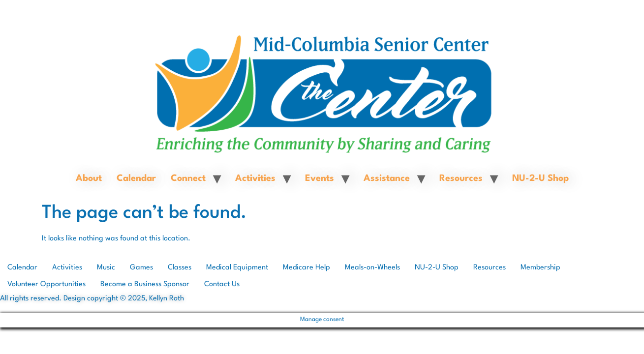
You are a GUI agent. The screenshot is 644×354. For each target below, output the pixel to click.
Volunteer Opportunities (46, 284)
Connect (188, 178)
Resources (461, 178)
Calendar (136, 178)
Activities (255, 178)
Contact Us (222, 284)
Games (141, 268)
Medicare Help (307, 268)
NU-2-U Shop (540, 178)
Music (106, 268)
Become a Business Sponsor (145, 284)
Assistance (387, 178)
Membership (540, 268)
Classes (180, 268)
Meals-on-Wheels (372, 268)
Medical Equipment (237, 268)
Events (320, 178)
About (89, 178)
